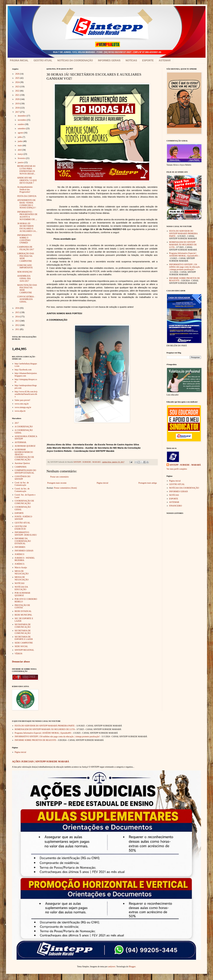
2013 (18, 321)
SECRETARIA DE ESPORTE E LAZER (24, 638)
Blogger (132, 967)
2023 (18, 87)
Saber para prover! (22, 400)
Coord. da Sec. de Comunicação (22, 490)
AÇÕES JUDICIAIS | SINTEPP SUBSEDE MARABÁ (40, 761)
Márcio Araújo (21, 568)
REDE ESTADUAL (23, 611)
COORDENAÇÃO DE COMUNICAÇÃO (24, 502)
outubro (21, 124)
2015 (18, 312)
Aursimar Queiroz (22, 463)
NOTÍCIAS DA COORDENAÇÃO (75, 60)
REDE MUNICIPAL (23, 615)
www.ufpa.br (20, 411)
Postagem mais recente (57, 483)
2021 (18, 95)
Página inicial (103, 483)
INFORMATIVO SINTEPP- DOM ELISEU (26, 534)
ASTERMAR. (21, 442)
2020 (18, 99)
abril (20, 150)
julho (20, 137)
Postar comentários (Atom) (65, 488)
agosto (21, 133)
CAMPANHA (21, 467)
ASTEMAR (165, 60)
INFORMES (20, 547)
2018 (18, 108)
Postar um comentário (59, 477)
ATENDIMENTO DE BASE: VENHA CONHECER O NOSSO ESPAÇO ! (27, 204)
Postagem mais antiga (148, 483)
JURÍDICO (19, 554)
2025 (18, 78)
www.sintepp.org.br (23, 407)
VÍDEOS (19, 654)
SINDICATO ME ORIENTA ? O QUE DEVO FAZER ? (27, 180)
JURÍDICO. (20, 564)
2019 (18, 104)
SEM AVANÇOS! (25, 272)
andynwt (112, 967)
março (21, 154)
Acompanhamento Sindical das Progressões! (25, 190)
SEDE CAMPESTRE (24, 643)
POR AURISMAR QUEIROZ (22, 594)
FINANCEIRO (176, 506)
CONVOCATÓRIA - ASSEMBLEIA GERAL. (26, 299)
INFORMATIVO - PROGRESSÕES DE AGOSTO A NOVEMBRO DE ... (27, 216)
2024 (18, 82)
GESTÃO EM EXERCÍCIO (21, 528)
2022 (18, 91)
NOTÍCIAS (131, 60)
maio (20, 146)
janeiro (21, 162)
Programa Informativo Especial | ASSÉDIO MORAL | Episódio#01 (184, 255)
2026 (18, 74)
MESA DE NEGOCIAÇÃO (22, 572)
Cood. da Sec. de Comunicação (22, 484)
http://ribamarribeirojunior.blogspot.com (26, 375)
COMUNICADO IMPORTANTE (25, 267)
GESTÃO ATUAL (43, 60)
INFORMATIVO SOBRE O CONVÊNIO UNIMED (24, 239)
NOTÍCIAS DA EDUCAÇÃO (21, 588)
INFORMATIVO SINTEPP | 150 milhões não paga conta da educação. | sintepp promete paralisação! (185, 267)
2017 (18, 112)
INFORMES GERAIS (109, 60)
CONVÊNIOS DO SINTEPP (23, 478)
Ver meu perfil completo (177, 469)
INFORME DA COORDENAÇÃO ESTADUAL (23, 541)
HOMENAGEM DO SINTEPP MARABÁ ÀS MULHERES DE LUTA (183, 245)
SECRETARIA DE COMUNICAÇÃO (23, 632)
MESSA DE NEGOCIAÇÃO (22, 578)
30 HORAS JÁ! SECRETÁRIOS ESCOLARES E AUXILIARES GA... (27, 227)
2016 (18, 308)
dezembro (22, 116)
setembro (22, 129)
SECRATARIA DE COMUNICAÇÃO (23, 626)
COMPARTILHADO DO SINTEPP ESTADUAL (25, 472)
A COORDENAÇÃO (24, 427)
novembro (22, 120)
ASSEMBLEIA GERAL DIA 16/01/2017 (24, 278)
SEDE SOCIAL (21, 646)
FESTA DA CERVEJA (27, 196)
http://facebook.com (23, 370)
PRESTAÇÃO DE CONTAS (22, 607)
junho (20, 141)
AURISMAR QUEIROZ (25, 446)
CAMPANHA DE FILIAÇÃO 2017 (26, 248)
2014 (18, 317)
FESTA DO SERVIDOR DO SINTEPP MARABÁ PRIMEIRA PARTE (183, 234)
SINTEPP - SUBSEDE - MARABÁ (185, 465)
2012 (18, 325)
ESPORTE (148, 60)
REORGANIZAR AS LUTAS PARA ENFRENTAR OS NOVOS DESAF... (26, 170)
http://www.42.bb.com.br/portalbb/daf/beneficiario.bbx (26, 394)
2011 (18, 329)
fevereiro (22, 158)
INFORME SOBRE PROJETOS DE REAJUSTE (35, 740)
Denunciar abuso (21, 662)
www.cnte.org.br (22, 404)
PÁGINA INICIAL (19, 60)
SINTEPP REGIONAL (24, 650)
